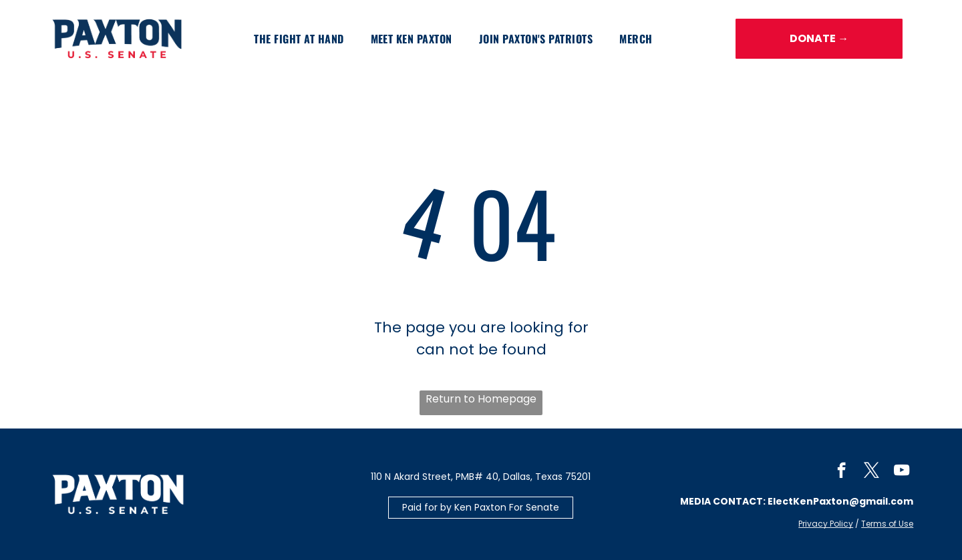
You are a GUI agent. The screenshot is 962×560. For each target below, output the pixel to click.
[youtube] (902, 472)
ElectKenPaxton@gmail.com (840, 501)
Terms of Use (887, 524)
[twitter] (871, 472)
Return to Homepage (481, 399)
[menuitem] (299, 38)
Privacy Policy (826, 524)
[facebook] (841, 472)
